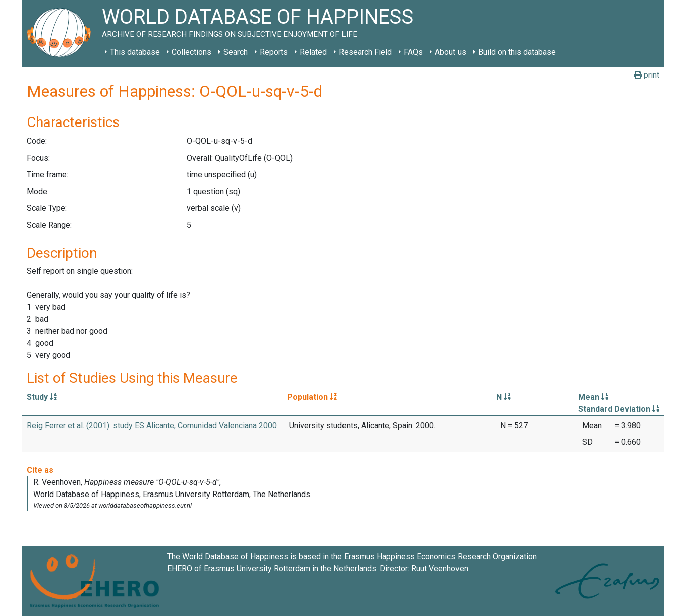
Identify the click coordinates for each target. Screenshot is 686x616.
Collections (192, 52)
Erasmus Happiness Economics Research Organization (440, 557)
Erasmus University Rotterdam (257, 569)
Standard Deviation (619, 409)
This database (135, 52)
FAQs (413, 52)
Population (312, 397)
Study (42, 397)
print (647, 75)
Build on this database (517, 52)
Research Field (365, 52)
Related (313, 52)
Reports (274, 52)
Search (236, 52)
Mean (593, 397)
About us (450, 52)
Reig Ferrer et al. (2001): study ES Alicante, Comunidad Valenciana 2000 (152, 425)
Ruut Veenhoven (440, 569)
